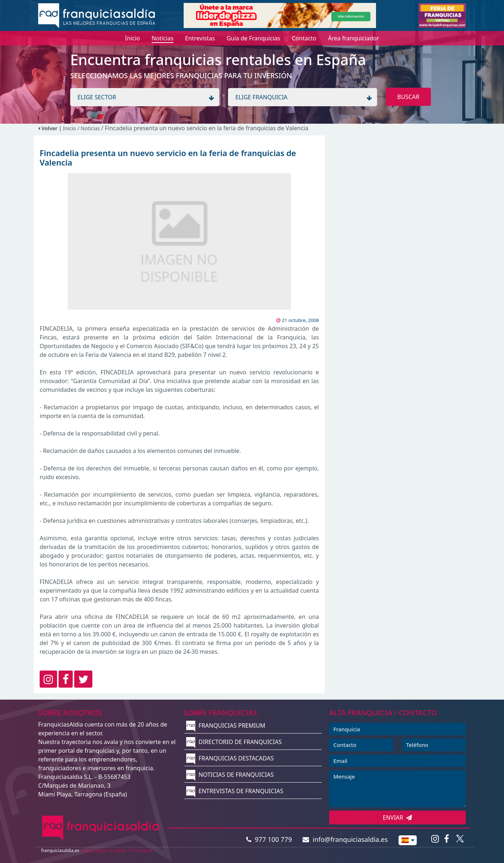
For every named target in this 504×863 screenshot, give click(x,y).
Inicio (69, 128)
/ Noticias (89, 128)
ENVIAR (398, 818)
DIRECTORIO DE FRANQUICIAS (234, 742)
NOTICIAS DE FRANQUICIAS (230, 775)
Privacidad (142, 850)
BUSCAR (408, 97)
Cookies (119, 850)
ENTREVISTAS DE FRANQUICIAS (235, 791)
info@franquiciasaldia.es (345, 839)
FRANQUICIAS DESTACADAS (230, 758)
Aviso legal (95, 850)
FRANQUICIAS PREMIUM (226, 725)
